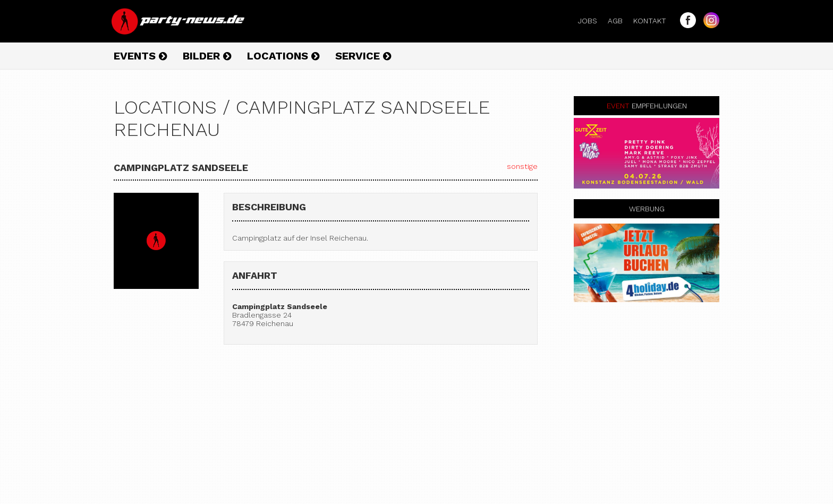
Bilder (207, 56)
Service (363, 56)
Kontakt (654, 21)
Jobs (592, 21)
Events (140, 56)
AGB (619, 21)
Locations (283, 56)
